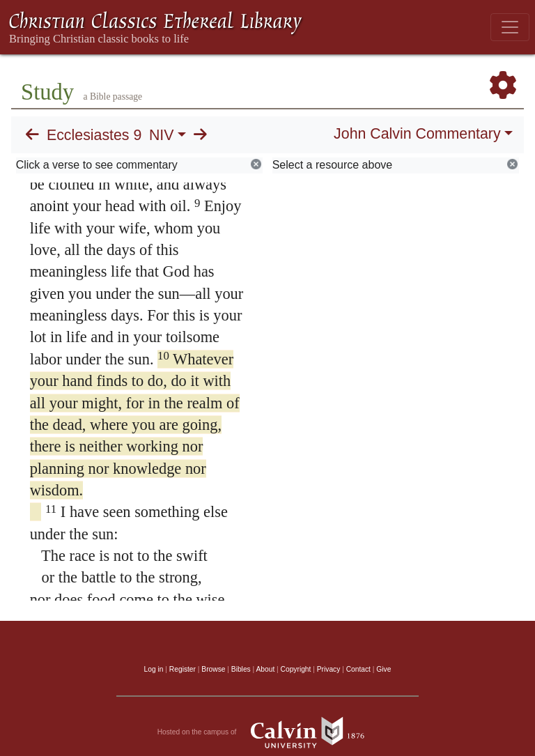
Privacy (329, 669)
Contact (358, 669)
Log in (154, 669)
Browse (213, 669)
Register (183, 669)
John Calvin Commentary (417, 134)
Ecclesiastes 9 (94, 135)
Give (383, 669)
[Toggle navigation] (510, 27)
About (265, 669)
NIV (162, 135)
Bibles (241, 669)
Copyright (296, 669)
